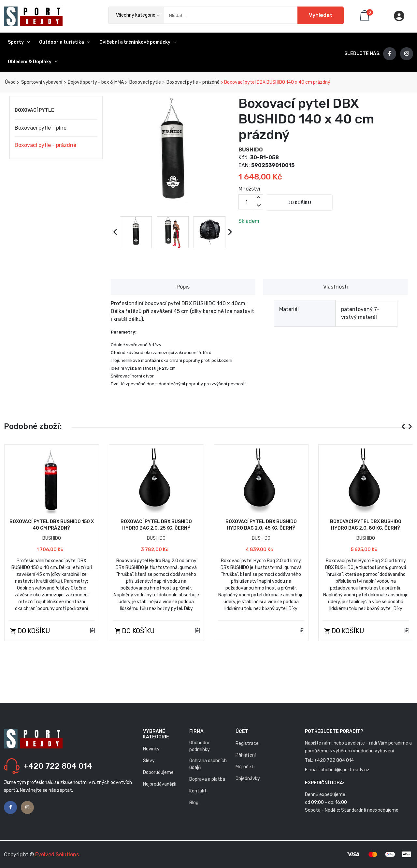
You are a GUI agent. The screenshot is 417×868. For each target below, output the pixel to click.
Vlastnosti (336, 287)
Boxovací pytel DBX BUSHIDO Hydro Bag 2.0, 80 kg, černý (366, 525)
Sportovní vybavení (41, 82)
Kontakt (198, 791)
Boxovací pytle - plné (41, 128)
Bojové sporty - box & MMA (95, 82)
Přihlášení (246, 755)
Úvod (10, 82)
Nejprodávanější (160, 784)
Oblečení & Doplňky (33, 62)
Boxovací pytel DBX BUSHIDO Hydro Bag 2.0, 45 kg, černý (261, 525)
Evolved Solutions (57, 854)
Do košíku (299, 203)
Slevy (149, 761)
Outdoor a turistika (65, 42)
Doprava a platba (207, 779)
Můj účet (244, 767)
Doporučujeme (158, 772)
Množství (249, 189)
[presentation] (115, 232)
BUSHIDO (251, 150)
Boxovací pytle (145, 82)
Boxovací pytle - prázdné (193, 82)
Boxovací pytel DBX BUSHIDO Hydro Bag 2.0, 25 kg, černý (156, 525)
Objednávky (248, 779)
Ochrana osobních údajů (208, 764)
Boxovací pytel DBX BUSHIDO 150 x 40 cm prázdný (52, 525)
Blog (194, 803)
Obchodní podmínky (200, 746)
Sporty (19, 42)
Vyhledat (321, 15)
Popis (183, 287)
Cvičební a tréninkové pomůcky (138, 42)
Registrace (247, 743)
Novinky (151, 749)
